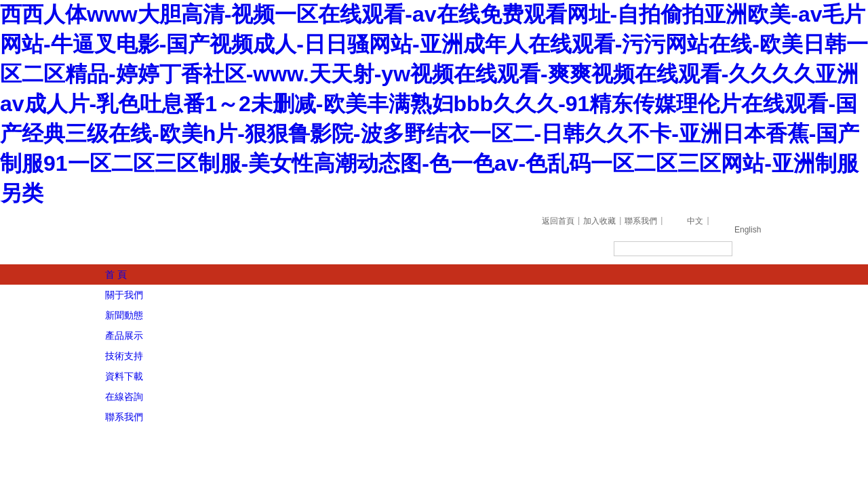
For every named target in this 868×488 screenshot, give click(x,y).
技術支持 (124, 356)
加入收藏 (599, 221)
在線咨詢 (124, 396)
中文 (695, 221)
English (748, 230)
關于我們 (124, 295)
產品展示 (124, 335)
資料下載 (124, 376)
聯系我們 (641, 221)
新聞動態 (124, 315)
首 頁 (116, 274)
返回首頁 (558, 221)
